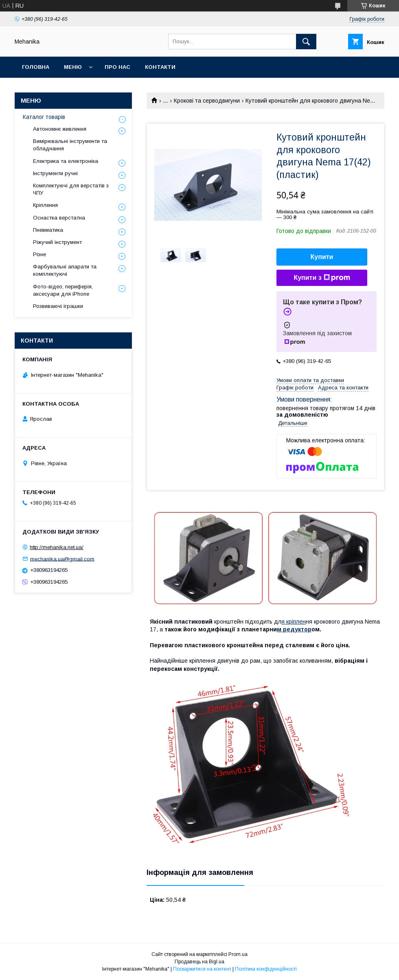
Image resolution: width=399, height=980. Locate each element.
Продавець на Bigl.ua (199, 962)
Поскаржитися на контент (202, 969)
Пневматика (48, 230)
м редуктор (294, 629)
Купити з (322, 278)
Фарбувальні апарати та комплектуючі (65, 270)
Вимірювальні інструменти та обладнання (70, 145)
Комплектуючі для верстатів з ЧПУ (71, 189)
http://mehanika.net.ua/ (57, 547)
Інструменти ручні (55, 173)
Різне (39, 254)
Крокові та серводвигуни (207, 101)
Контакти (160, 67)
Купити (322, 257)
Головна (36, 67)
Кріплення (45, 205)
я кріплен (294, 622)
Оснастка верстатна (59, 218)
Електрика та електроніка (66, 161)
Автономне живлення (60, 129)
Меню (73, 67)
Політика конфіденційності (266, 969)
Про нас (117, 67)
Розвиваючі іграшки (58, 306)
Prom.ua (238, 954)
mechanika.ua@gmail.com (62, 559)
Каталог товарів (44, 117)
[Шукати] (306, 42)
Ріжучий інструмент (57, 242)
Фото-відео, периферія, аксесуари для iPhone (63, 290)
